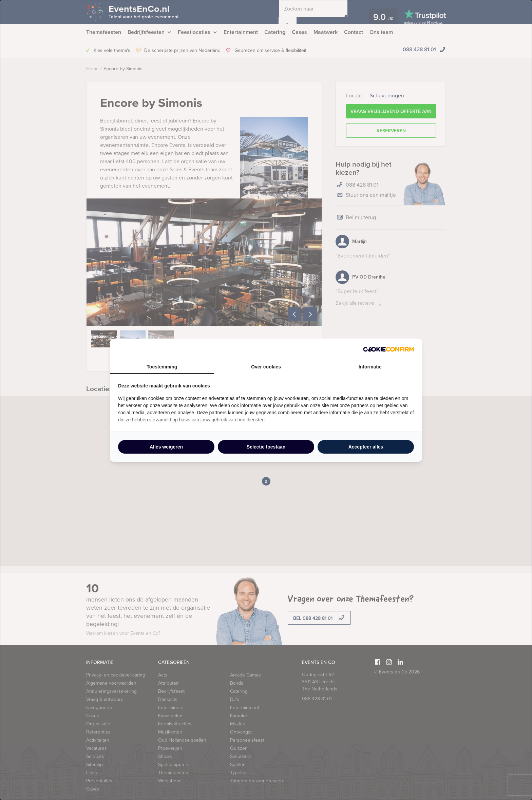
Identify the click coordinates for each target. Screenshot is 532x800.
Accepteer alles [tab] (366, 447)
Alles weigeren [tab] (166, 447)
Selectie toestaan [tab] (266, 447)
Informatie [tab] (370, 367)
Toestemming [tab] (162, 367)
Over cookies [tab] (266, 367)
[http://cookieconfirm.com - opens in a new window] (388, 349)
